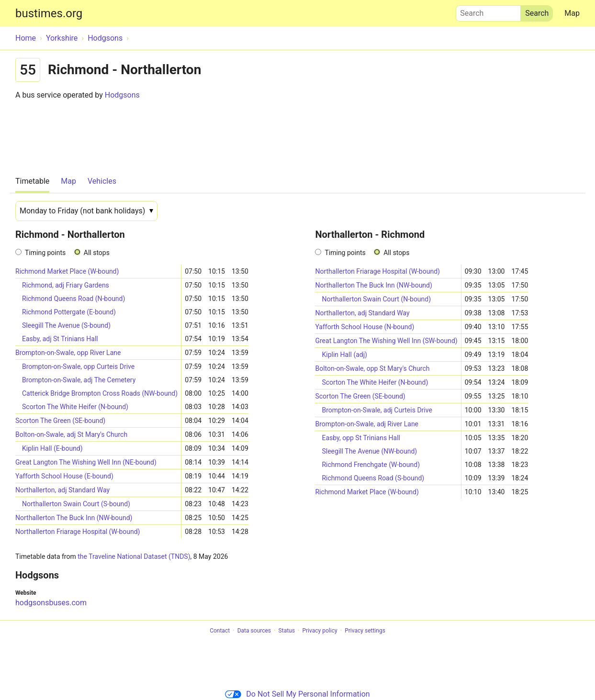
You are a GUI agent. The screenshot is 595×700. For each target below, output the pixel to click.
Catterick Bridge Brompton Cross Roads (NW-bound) (100, 393)
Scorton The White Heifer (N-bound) (75, 407)
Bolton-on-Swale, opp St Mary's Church (372, 368)
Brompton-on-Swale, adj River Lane (367, 424)
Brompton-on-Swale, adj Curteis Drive (377, 410)
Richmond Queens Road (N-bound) (73, 299)
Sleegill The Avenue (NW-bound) (369, 451)
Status (287, 631)
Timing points (45, 253)
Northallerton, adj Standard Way (62, 490)
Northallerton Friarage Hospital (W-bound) (78, 532)
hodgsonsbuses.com (51, 603)
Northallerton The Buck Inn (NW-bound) (74, 518)
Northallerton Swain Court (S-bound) (76, 504)
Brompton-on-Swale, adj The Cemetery (79, 380)
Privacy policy (320, 631)
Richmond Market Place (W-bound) (67, 271)
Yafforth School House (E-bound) (64, 476)
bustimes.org (49, 13)
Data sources (254, 631)
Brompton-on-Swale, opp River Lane (68, 353)
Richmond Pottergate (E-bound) (69, 312)
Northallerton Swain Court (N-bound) (376, 299)
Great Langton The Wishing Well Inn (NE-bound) (86, 462)
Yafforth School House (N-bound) (365, 327)
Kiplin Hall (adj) (344, 355)
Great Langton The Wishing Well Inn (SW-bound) (386, 341)
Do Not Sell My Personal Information (297, 694)
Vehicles (102, 181)
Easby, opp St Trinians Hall (361, 438)
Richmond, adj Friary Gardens (66, 285)
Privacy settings (365, 631)
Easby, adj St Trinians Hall (60, 339)
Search (488, 11)
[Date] (86, 211)
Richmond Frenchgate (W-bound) (371, 465)
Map (572, 13)
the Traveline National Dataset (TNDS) (134, 556)
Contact (220, 631)
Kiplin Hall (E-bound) (52, 448)
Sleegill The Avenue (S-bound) (66, 325)
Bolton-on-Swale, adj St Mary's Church (71, 434)
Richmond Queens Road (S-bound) (373, 478)
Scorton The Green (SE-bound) (60, 421)
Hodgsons (122, 95)
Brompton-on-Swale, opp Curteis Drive (78, 367)
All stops (97, 253)
